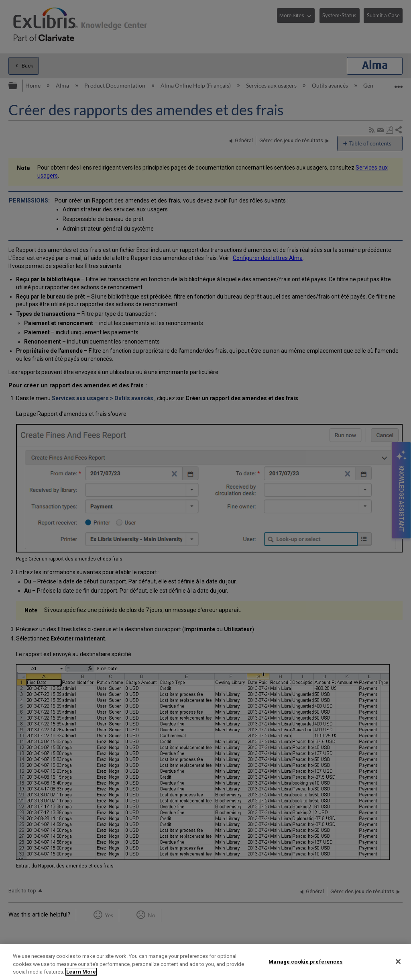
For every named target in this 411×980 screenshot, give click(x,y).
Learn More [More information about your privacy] (81, 972)
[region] (205, 962)
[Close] (398, 962)
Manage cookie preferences (305, 961)
